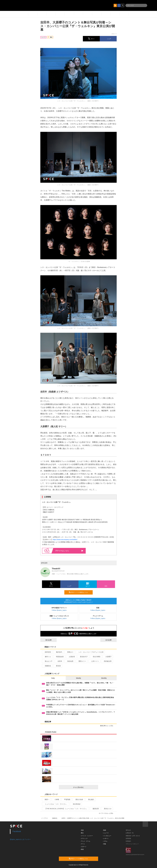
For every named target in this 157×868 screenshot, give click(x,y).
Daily (53, 678)
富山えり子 (48, 661)
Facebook (17, 831)
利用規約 (128, 841)
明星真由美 (59, 657)
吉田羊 (59, 661)
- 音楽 (82, 830)
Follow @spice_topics (59, 610)
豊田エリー (81, 661)
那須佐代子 (83, 657)
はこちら (69, 551)
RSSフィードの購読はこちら (80, 592)
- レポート (106, 838)
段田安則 (47, 652)
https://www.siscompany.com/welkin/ (65, 540)
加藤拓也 (47, 666)
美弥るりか (107, 809)
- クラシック (84, 838)
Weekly (78, 678)
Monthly (104, 678)
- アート (83, 844)
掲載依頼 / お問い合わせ (133, 836)
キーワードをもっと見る (107, 813)
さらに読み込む (85, 787)
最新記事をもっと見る (108, 726)
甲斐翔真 (66, 799)
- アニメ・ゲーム (85, 841)
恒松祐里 (69, 661)
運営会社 (128, 830)
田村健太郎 (107, 661)
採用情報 (128, 838)
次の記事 (110, 640)
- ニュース (106, 833)
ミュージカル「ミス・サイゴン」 (55, 804)
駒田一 (46, 799)
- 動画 (104, 830)
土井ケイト (94, 661)
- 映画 (82, 849)
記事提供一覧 (130, 833)
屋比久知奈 (78, 799)
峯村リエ (47, 657)
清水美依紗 (76, 804)
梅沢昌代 (58, 652)
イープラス (44, 818)
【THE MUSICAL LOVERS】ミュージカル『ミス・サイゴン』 (65, 809)
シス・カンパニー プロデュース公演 (90, 652)
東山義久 (90, 799)
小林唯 (56, 799)
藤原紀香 (95, 809)
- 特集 (104, 844)
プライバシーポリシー (132, 844)
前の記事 (47, 640)
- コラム (105, 841)
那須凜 (57, 666)
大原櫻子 (108, 657)
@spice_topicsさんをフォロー (20, 839)
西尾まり (69, 652)
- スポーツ (83, 847)
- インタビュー (107, 836)
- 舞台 (82, 833)
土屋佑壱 (71, 657)
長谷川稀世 (96, 657)
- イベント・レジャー (87, 836)
